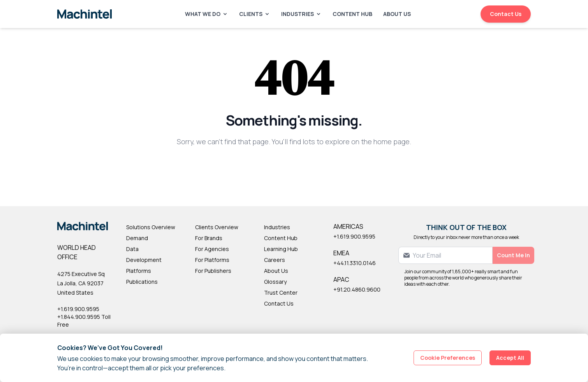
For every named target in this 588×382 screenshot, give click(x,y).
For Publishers (213, 271)
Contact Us (506, 14)
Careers (275, 260)
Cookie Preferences (448, 358)
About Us (397, 14)
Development (144, 260)
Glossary (275, 282)
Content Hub (352, 14)
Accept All (510, 358)
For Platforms (212, 260)
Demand (137, 238)
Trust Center (281, 293)
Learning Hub (281, 249)
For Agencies (212, 249)
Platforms (139, 271)
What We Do (207, 14)
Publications (142, 282)
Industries (301, 14)
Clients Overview (217, 227)
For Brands (209, 238)
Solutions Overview (151, 227)
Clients (255, 14)
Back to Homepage (294, 167)
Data (132, 249)
